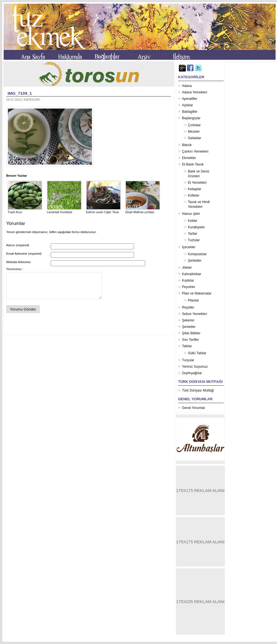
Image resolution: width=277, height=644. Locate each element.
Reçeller (188, 307)
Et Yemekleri (197, 183)
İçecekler (189, 247)
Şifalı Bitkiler (191, 333)
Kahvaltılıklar (192, 274)
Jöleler (187, 268)
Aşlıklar (187, 105)
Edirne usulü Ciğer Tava (103, 210)
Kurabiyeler (196, 227)
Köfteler (194, 196)
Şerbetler (195, 261)
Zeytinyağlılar (192, 373)
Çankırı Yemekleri (195, 151)
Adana (187, 86)
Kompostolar (197, 254)
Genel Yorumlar (194, 408)
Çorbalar (194, 125)
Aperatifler (190, 99)
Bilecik (187, 145)
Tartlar (192, 234)
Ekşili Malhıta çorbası (143, 210)
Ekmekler (189, 158)
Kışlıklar (188, 280)
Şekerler (188, 320)
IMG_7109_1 (20, 93)
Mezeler (194, 132)
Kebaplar (195, 189)
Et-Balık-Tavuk (193, 164)
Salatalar (194, 138)
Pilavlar (193, 300)
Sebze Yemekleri (194, 314)
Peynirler (189, 287)
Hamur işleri (191, 214)
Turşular (188, 360)
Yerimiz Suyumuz (195, 367)
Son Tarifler (190, 340)
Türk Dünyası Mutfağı (198, 390)
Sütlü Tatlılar (197, 353)
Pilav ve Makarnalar (197, 293)
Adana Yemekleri (195, 92)
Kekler (193, 221)
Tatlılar (187, 346)
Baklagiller (190, 112)
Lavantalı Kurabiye (64, 210)
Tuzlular (194, 240)
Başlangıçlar (191, 118)
